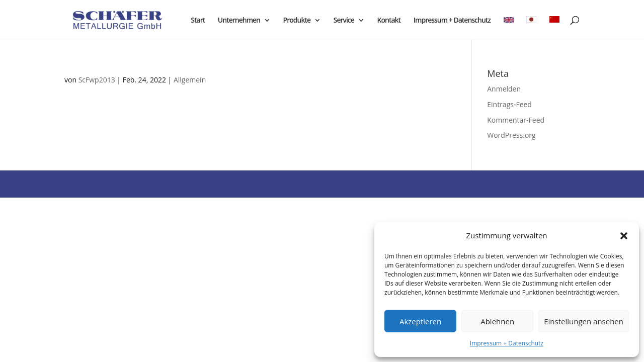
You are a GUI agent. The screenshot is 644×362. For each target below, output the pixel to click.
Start (198, 21)
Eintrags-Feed (509, 104)
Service (344, 21)
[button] (624, 236)
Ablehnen (497, 321)
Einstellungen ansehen (584, 321)
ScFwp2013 (97, 80)
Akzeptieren (420, 321)
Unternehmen (239, 21)
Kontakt (389, 21)
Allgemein (190, 80)
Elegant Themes (134, 184)
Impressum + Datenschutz (507, 343)
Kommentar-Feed (516, 120)
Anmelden (504, 89)
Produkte (297, 21)
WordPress (229, 184)
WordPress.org (511, 135)
